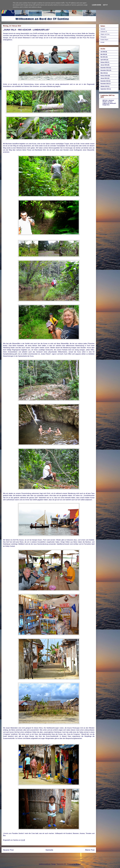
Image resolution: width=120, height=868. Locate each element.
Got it (105, 5)
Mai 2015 (103, 57)
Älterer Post (90, 850)
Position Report (104, 40)
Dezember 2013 (105, 81)
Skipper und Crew (105, 34)
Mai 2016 (103, 54)
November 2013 (105, 84)
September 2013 (105, 89)
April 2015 (103, 60)
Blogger (78, 864)
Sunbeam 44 (104, 32)
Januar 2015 (104, 65)
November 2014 (105, 70)
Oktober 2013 (104, 86)
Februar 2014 (104, 76)
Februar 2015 (104, 62)
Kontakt (102, 42)
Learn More (96, 5)
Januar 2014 (104, 78)
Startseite (49, 850)
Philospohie (103, 37)
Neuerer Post (8, 850)
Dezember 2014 (105, 68)
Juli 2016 (103, 52)
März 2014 (103, 73)
